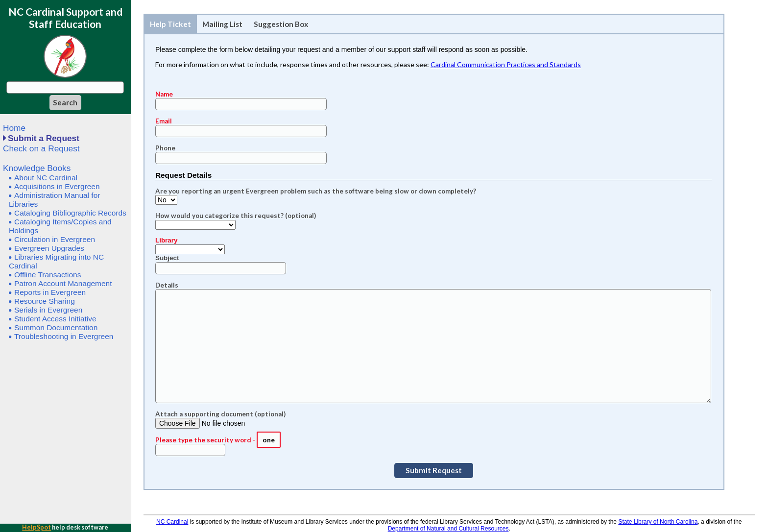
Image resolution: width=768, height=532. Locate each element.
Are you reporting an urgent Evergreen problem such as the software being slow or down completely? (316, 191)
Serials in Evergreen (48, 310)
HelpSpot (36, 527)
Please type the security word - (206, 440)
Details (167, 285)
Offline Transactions (48, 275)
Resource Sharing (45, 301)
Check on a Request (41, 148)
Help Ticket (170, 24)
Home (14, 128)
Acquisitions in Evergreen (57, 186)
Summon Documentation (56, 327)
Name (164, 94)
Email (164, 121)
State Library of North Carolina (658, 522)
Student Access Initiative (55, 319)
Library (167, 240)
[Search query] (65, 87)
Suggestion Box (281, 24)
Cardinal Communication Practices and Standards (506, 64)
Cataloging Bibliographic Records (70, 213)
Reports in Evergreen (50, 292)
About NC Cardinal (46, 178)
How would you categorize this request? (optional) (236, 216)
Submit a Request (44, 138)
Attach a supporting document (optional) (220, 414)
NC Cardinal (172, 522)
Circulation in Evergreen (55, 239)
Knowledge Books (37, 168)
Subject (167, 258)
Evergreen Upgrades (49, 248)
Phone (165, 148)
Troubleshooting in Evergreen (64, 336)
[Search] (65, 103)
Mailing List (222, 24)
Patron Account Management (63, 283)
